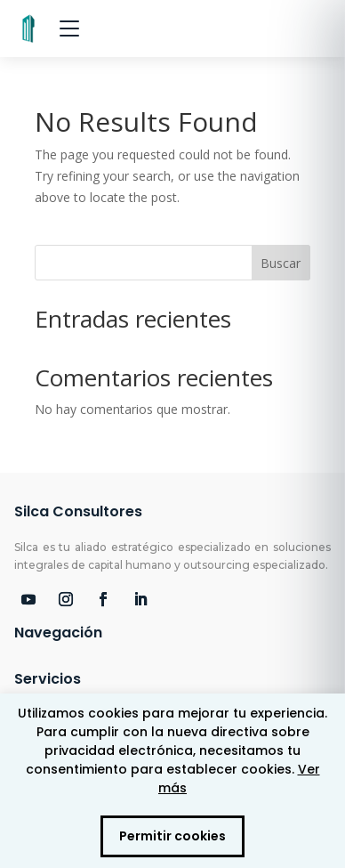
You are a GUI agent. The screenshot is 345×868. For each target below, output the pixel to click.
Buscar (281, 263)
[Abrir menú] (69, 28)
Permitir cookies (172, 836)
